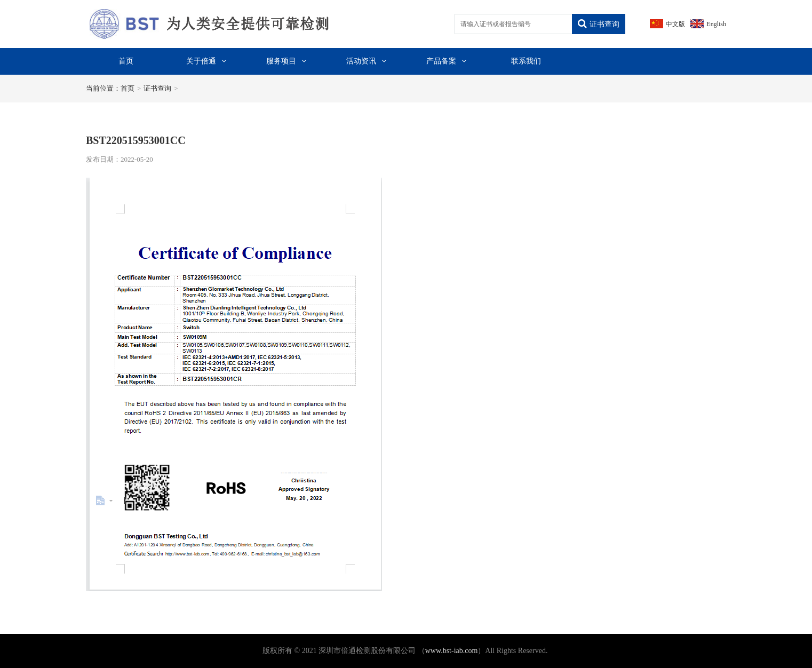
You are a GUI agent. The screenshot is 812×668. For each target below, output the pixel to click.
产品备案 (446, 61)
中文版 (675, 24)
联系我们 (526, 61)
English (716, 24)
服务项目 (286, 61)
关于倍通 (206, 61)
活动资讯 (366, 61)
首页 (126, 61)
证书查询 (599, 24)
